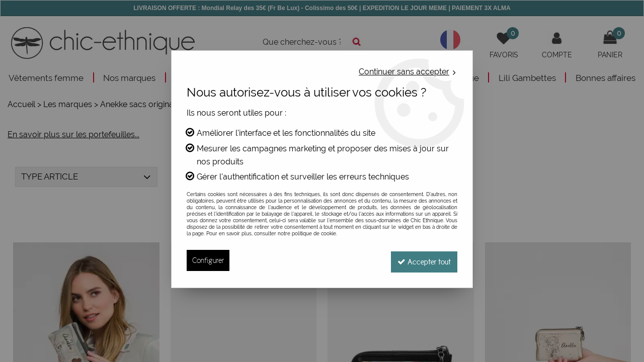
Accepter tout (423, 260)
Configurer (208, 260)
